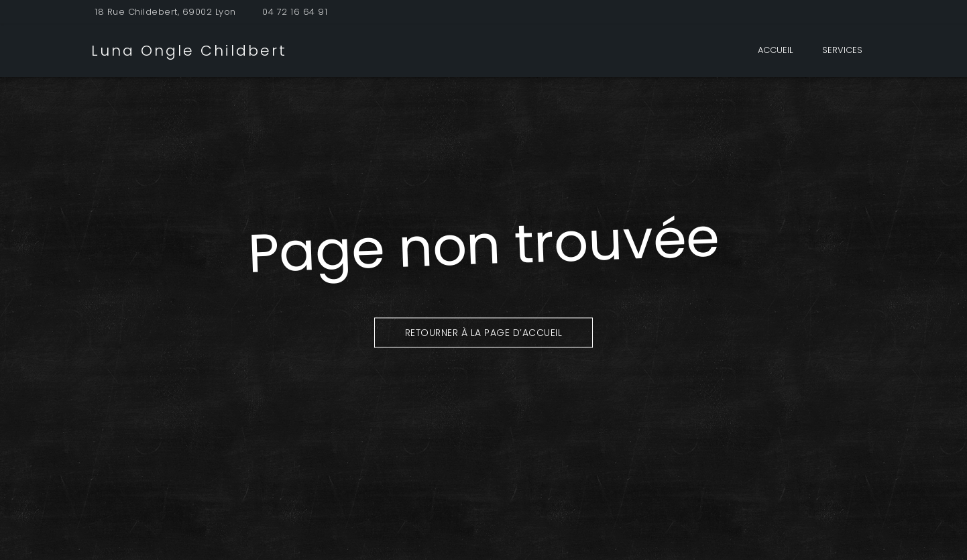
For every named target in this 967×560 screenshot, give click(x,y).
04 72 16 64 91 (295, 12)
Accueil (775, 50)
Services (842, 50)
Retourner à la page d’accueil (484, 332)
